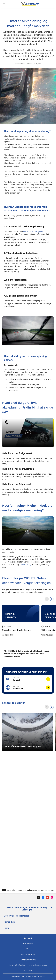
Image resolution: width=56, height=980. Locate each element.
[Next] (52, 707)
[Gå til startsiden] (30, 4)
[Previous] (47, 707)
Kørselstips (11, 890)
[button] (28, 679)
